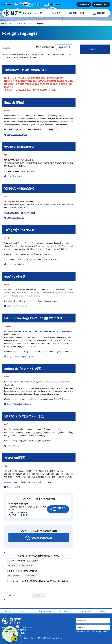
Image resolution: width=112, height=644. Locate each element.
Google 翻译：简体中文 (15, 176)
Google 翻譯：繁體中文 (15, 218)
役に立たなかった (26, 565)
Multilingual (55, 4)
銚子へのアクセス (83, 628)
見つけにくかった (30, 575)
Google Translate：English (17, 135)
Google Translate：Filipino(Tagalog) (21, 356)
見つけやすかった (14, 575)
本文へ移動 (8, 4)
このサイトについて (22, 23)
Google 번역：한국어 (14, 487)
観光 (58, 13)
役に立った (12, 565)
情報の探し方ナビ (102, 4)
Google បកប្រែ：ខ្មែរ (13, 446)
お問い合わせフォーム (59, 509)
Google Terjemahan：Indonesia (19, 404)
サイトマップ (8, 611)
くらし (42, 13)
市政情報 (101, 13)
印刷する (67, 47)
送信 (39, 595)
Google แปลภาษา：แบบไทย (17, 306)
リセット (12, 595)
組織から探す (84, 4)
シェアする (7, 48)
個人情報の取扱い (46, 611)
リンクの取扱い (64, 611)
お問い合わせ (104, 611)
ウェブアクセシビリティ (84, 611)
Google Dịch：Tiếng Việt (16, 264)
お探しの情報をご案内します (42, 538)
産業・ (79, 13)
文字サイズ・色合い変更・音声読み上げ (31, 4)
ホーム (11, 23)
